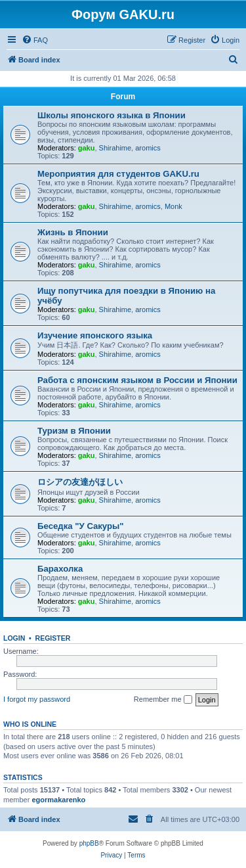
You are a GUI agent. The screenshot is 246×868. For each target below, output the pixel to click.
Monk (174, 206)
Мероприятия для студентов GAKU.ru (118, 174)
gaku (87, 148)
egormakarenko (58, 800)
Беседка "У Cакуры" (81, 526)
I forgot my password (37, 699)
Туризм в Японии (74, 431)
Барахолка (60, 569)
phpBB (89, 843)
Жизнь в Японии (73, 232)
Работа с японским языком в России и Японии (137, 380)
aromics (148, 148)
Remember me (163, 700)
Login (14, 638)
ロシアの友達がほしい (80, 482)
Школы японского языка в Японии (112, 115)
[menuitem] (35, 40)
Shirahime (115, 148)
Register (53, 638)
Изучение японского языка (95, 335)
